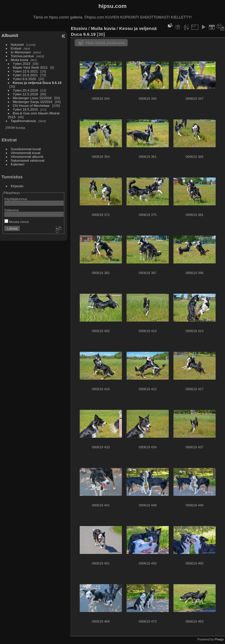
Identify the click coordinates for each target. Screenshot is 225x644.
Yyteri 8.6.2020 (24, 79)
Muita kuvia (20, 60)
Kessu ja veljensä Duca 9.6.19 (37, 83)
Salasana (12, 210)
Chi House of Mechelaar (31, 105)
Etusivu (79, 28)
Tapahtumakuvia (23, 121)
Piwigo (219, 639)
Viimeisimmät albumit (27, 157)
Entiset (16, 48)
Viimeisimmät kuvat (26, 153)
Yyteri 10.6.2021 (25, 75)
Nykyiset (17, 44)
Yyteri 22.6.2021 (25, 71)
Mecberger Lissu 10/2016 (32, 98)
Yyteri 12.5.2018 (25, 94)
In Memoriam (21, 52)
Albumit (10, 35)
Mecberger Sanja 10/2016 (33, 102)
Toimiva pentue (22, 56)
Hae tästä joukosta (105, 43)
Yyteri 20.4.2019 (25, 90)
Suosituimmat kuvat (26, 149)
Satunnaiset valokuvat (28, 160)
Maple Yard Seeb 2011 (30, 67)
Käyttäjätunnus (16, 199)
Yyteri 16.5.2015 (25, 109)
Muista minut (17, 222)
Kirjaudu (17, 186)
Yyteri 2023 (22, 64)
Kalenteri (18, 164)
